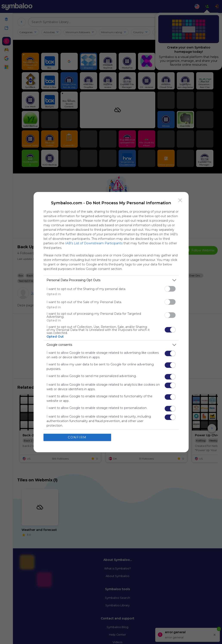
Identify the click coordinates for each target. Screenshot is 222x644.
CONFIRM (77, 437)
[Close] (180, 200)
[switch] (170, 289)
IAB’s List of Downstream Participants (94, 243)
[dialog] (111, 322)
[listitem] (111, 280)
